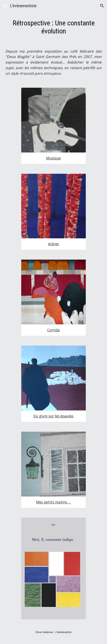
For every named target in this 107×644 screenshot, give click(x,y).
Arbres (53, 244)
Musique (53, 158)
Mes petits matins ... (53, 502)
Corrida (53, 330)
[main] (54, 27)
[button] (5, 6)
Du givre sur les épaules (53, 416)
